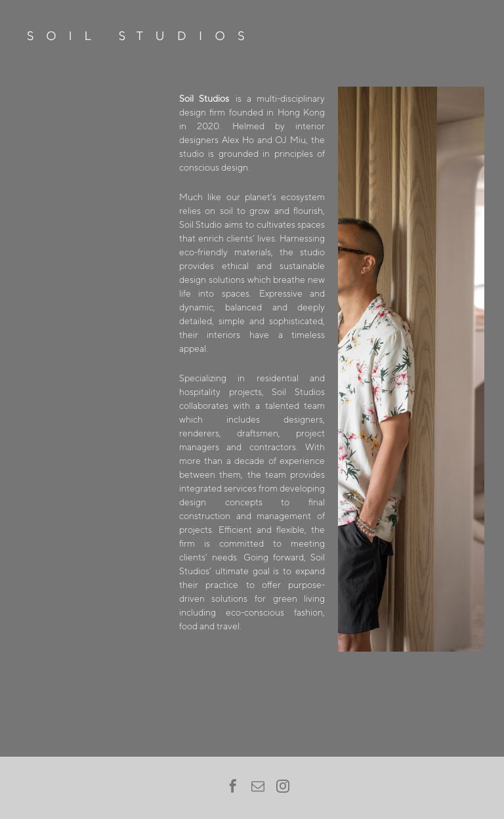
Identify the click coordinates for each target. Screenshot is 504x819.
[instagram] (283, 788)
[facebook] (233, 788)
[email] (258, 788)
